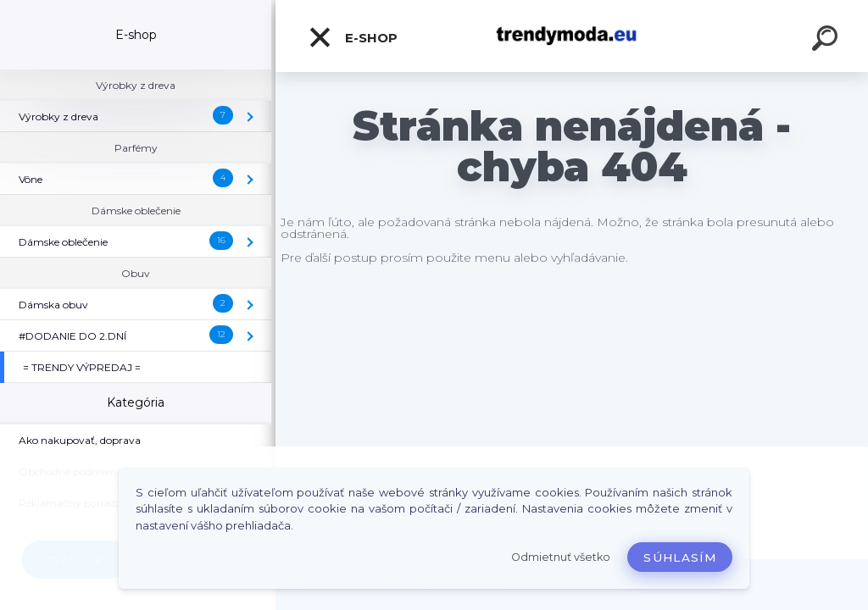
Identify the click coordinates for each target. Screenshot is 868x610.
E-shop (353, 37)
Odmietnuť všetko (561, 557)
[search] (827, 41)
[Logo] (572, 36)
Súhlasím (680, 557)
